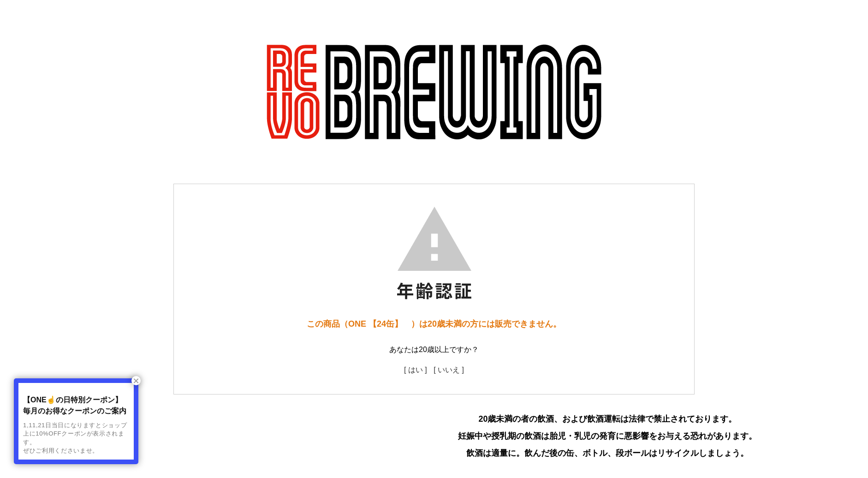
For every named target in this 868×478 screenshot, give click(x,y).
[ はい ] (416, 370)
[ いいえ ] (449, 370)
